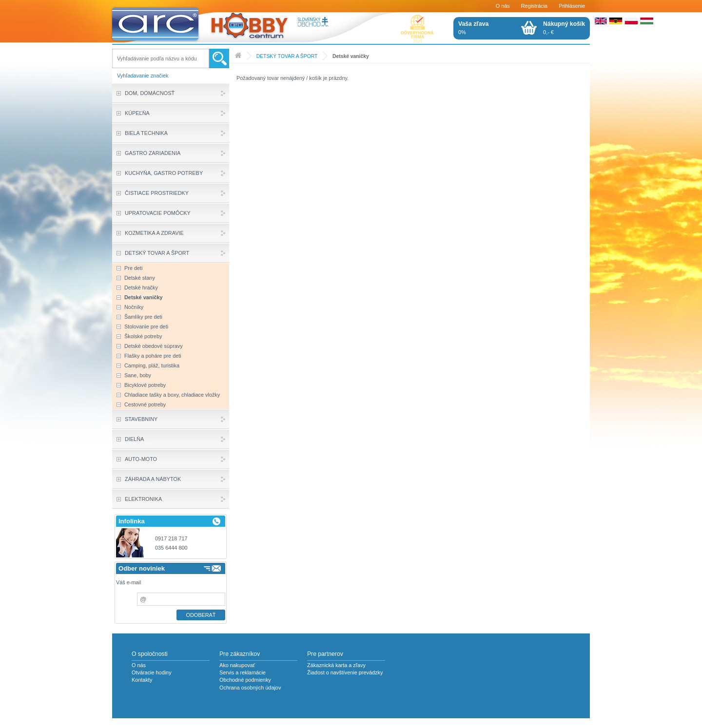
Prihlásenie (572, 6)
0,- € (564, 28)
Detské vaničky (351, 56)
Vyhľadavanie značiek (143, 76)
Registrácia (534, 6)
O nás (503, 6)
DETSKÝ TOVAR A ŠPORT (287, 56)
